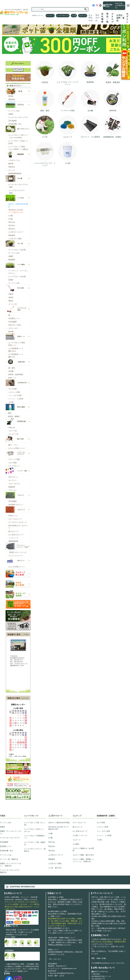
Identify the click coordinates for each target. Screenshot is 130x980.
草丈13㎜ (52, 842)
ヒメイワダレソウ (63, 16)
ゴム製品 (76, 844)
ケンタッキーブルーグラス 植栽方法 (11, 871)
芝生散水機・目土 (7, 851)
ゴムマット (77, 840)
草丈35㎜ (52, 851)
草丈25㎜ (52, 846)
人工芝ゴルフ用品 (55, 863)
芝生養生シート (6, 846)
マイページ (97, 18)
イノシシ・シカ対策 (104, 835)
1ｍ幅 (50, 833)
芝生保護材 (4, 842)
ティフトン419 (5, 823)
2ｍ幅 (50, 838)
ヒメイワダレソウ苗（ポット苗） (35, 824)
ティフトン (50, 16)
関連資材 (52, 859)
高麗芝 (2, 827)
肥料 (10, 413)
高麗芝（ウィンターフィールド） (11, 832)
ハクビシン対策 (102, 827)
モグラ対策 (101, 823)
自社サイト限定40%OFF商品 (59, 823)
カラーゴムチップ (79, 823)
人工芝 (74, 16)
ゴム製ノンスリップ (80, 835)
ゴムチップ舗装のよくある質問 (83, 849)
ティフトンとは (6, 855)
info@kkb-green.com (69, 968)
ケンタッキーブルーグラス (10, 838)
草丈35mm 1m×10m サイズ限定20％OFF (58, 828)
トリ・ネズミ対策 (103, 831)
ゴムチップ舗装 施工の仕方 (83, 855)
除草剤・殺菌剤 (14, 416)
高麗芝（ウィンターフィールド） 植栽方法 (11, 865)
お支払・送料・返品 (120, 18)
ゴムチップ (83, 16)
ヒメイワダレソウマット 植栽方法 (35, 850)
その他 (99, 840)
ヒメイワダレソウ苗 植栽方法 (35, 843)
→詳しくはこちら (54, 959)
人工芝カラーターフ (56, 855)
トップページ (90, 18)
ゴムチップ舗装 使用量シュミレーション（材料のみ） (83, 860)
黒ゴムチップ (77, 827)
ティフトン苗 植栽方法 (9, 859)
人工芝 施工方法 (55, 868)
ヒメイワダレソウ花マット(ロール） (34, 830)
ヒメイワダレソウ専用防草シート (35, 837)
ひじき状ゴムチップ (80, 831)
